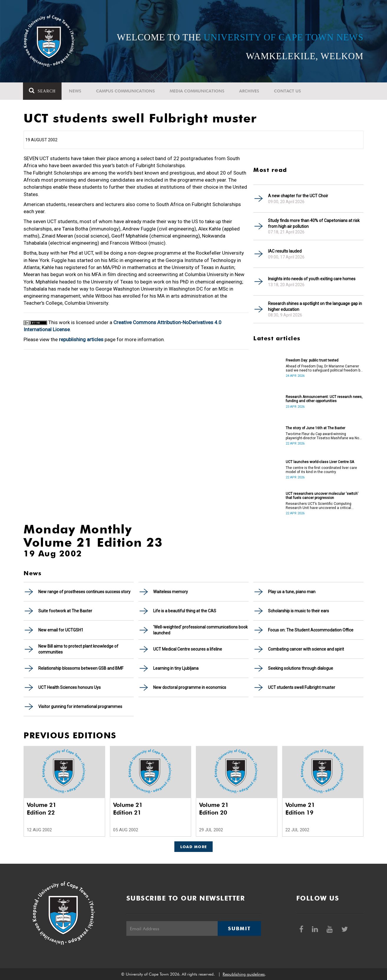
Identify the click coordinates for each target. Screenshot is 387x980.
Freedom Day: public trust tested (312, 360)
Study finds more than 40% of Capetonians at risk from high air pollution (314, 223)
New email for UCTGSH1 (61, 630)
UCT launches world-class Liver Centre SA (320, 462)
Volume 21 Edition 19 (300, 809)
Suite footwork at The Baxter (65, 611)
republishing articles (81, 339)
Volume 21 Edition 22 (42, 809)
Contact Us (288, 91)
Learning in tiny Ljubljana (176, 668)
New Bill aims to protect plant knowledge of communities (78, 649)
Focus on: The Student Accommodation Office (311, 630)
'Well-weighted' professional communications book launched (200, 630)
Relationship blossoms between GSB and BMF (81, 668)
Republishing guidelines (244, 974)
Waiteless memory (171, 592)
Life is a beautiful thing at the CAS (185, 611)
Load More (194, 847)
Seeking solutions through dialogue (301, 668)
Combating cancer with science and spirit (306, 649)
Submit (239, 928)
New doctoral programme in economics (190, 687)
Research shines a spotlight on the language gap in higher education (315, 306)
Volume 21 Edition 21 (128, 809)
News (76, 91)
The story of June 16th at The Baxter (315, 428)
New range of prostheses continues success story (84, 592)
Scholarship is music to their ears (298, 611)
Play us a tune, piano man (292, 592)
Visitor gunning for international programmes (80, 707)
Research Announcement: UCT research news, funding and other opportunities (324, 399)
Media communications (198, 91)
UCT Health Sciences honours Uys (70, 687)
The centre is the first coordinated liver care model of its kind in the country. (321, 470)
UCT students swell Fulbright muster (302, 687)
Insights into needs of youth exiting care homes (312, 279)
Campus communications (126, 91)
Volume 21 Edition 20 (214, 809)
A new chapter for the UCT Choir (298, 196)
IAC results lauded (285, 251)
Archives (250, 91)
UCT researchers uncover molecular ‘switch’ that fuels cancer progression (322, 496)
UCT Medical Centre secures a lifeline (188, 649)
